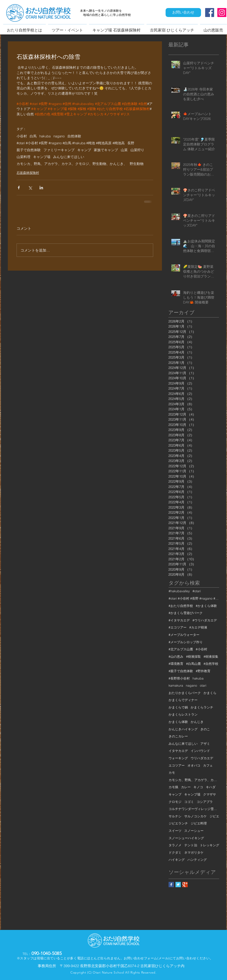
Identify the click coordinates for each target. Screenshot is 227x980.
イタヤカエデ (178, 751)
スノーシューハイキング (186, 838)
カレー (186, 787)
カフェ (208, 765)
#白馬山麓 (193, 664)
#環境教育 (176, 664)
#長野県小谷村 (179, 678)
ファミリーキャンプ (59, 150)
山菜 (124, 150)
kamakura (176, 685)
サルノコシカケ (195, 816)
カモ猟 (173, 787)
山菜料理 (23, 157)
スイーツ (175, 831)
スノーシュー (194, 831)
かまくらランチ (202, 707)
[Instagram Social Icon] (222, 13)
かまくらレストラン (183, 714)
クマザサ (210, 794)
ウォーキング (178, 758)
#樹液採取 (193, 657)
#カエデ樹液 (198, 627)
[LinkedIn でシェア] (41, 188)
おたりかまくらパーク (185, 693)
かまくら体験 (178, 722)
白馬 (33, 136)
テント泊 (191, 845)
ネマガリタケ (194, 853)
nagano (59, 136)
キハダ (211, 787)
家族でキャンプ (106, 150)
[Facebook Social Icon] (210, 13)
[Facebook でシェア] (19, 188)
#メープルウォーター (184, 635)
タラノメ (175, 845)
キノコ (198, 787)
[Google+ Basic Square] (185, 885)
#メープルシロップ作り (186, 642)
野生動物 (137, 164)
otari (203, 685)
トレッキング (210, 845)
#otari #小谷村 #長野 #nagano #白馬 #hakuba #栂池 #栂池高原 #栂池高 (71, 143)
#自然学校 (211, 664)
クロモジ (175, 802)
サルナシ (175, 816)
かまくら (210, 693)
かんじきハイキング (183, 729)
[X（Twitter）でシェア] (30, 188)
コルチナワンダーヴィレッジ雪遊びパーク (194, 809)
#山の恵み (176, 657)
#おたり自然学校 (181, 606)
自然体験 (74, 136)
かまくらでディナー (183, 700)
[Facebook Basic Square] (171, 885)
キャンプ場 (42, 157)
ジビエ (214, 816)
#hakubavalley (179, 591)
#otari (197, 591)
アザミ (205, 744)
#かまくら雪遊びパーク (186, 613)
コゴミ (189, 802)
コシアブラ (205, 802)
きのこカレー (178, 736)
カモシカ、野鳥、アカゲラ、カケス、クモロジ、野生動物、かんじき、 (72, 164)
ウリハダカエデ (202, 758)
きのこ (205, 729)
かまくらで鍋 (178, 707)
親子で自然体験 (29, 150)
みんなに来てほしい (69, 157)
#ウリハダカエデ (205, 620)
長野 (131, 143)
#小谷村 (201, 649)
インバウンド (200, 751)
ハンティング (197, 860)
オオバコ (194, 765)
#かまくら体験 (206, 606)
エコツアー (177, 765)
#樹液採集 (211, 657)
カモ (172, 773)
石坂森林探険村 (28, 173)
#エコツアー (178, 627)
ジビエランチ (178, 823)
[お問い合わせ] (183, 13)
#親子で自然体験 (181, 671)
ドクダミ (175, 853)
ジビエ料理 (199, 823)
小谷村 (22, 136)
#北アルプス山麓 (181, 649)
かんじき (197, 722)
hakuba (45, 136)
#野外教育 (203, 671)
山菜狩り (137, 150)
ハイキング (177, 860)
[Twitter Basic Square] (178, 885)
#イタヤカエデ (179, 620)
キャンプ (84, 150)
